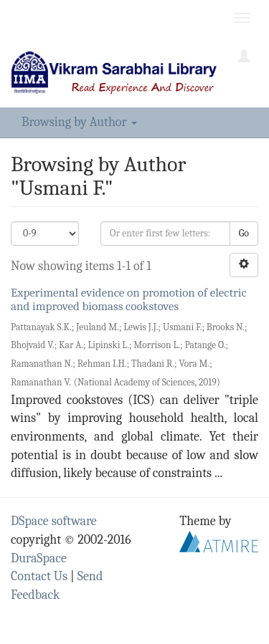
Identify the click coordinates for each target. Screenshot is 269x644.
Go (244, 233)
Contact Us (39, 576)
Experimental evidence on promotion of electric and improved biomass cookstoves (129, 299)
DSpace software (54, 521)
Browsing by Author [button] (79, 122)
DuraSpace (39, 558)
